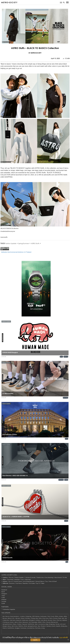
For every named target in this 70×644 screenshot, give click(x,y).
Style (4, 579)
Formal (55, 618)
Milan (65, 616)
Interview (13, 620)
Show (20, 622)
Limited (37, 620)
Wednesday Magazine (9, 609)
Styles (14, 624)
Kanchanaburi (15, 616)
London (22, 616)
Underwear (25, 620)
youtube (4, 601)
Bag (67, 562)
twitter (3, 598)
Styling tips (64, 626)
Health (58, 626)
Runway (11, 577)
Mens (16, 622)
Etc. (14, 618)
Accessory (42, 624)
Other (56, 616)
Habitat (65, 620)
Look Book (44, 620)
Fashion (5, 577)
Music (12, 622)
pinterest (4, 599)
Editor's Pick (42, 622)
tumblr (3, 603)
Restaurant (54, 622)
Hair (63, 618)
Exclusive (12, 583)
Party (51, 618)
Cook (52, 616)
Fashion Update (11, 243)
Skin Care (15, 626)
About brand (58, 577)
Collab (66, 480)
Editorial (5, 583)
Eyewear (25, 622)
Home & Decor (40, 581)
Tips (39, 626)
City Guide (32, 583)
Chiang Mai (34, 618)
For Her (65, 577)
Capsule (24, 624)
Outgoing (28, 616)
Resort (10, 618)
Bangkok (32, 620)
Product (43, 626)
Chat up (66, 357)
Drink (25, 626)
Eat (3, 616)
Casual (48, 622)
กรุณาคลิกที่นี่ (63, 638)
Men (36, 624)
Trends (57, 624)
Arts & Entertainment (29, 581)
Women (28, 618)
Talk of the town (43, 618)
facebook (4, 590)
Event (53, 626)
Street (23, 618)
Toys (47, 581)
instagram (4, 594)
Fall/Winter (31, 624)
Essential (25, 583)
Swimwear (43, 616)
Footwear (65, 398)
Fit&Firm (21, 626)
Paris (54, 620)
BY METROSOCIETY (35, 53)
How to (11, 581)
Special (18, 620)
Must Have (19, 583)
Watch (5, 628)
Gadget (17, 628)
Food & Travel (18, 581)
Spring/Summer (24, 243)
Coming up (6, 622)
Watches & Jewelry (30, 577)
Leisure (5, 581)
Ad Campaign (33, 622)
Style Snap (28, 579)
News (61, 357)
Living (43, 628)
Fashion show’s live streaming (45, 577)
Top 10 (38, 583)
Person (7, 616)
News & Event (53, 581)
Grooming (10, 579)
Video (43, 583)
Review (5, 618)
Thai (49, 616)
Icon (22, 579)
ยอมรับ (35, 640)
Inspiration (17, 579)
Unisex (61, 616)
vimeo (3, 596)
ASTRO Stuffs (35, 243)
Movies (50, 620)
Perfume (38, 628)
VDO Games (36, 616)
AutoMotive (31, 628)
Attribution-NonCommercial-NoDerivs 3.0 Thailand (16, 252)
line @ (3, 592)
